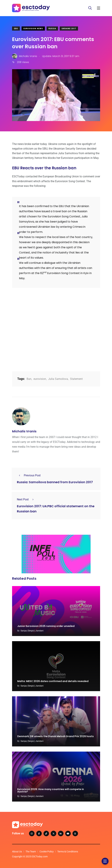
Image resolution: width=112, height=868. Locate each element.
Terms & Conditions (68, 852)
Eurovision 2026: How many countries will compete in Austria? (51, 790)
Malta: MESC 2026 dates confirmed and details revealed (53, 681)
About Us (17, 852)
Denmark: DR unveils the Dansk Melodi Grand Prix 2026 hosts (55, 736)
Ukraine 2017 (69, 29)
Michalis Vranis (24, 431)
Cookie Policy (47, 852)
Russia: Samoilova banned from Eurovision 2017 (55, 482)
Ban (29, 379)
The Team (31, 852)
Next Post (26, 499)
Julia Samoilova (58, 379)
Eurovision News (33, 29)
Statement (76, 379)
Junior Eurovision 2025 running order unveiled (46, 626)
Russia (52, 29)
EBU (16, 29)
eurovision (40, 379)
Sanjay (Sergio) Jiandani (32, 631)
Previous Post (29, 475)
